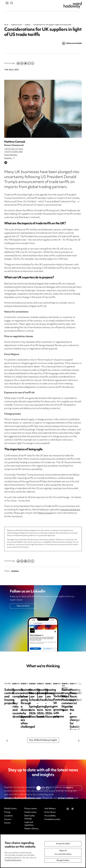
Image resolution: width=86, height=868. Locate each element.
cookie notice (12, 802)
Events (14, 684)
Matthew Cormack (15, 142)
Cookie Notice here (13, 860)
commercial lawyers (70, 510)
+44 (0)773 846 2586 (13, 152)
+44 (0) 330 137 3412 (14, 149)
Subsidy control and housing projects (17, 692)
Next (79, 741)
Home (6, 25)
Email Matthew (11, 155)
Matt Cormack (45, 513)
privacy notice (66, 798)
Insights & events (17, 25)
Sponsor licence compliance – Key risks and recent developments (64, 693)
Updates (28, 25)
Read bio (9, 158)
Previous (7, 741)
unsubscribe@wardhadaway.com (23, 798)
